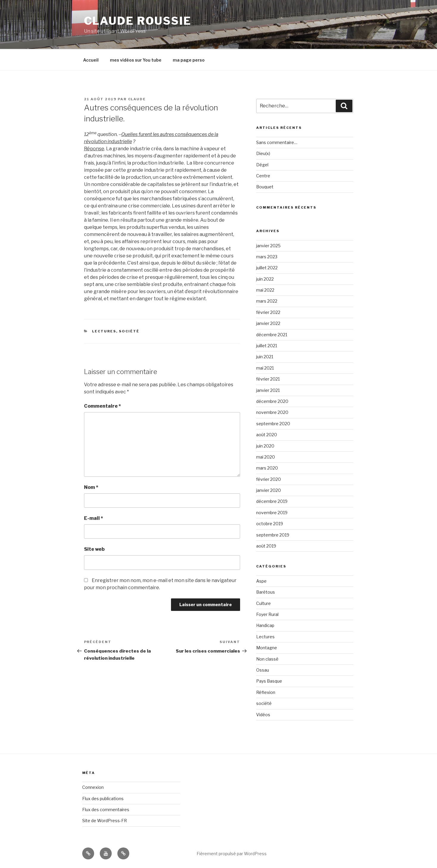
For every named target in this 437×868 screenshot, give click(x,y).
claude (137, 99)
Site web (94, 549)
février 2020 (269, 479)
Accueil (91, 60)
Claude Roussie (138, 21)
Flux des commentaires (106, 810)
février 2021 (268, 379)
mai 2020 (266, 457)
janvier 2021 (268, 390)
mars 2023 (267, 257)
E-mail (94, 518)
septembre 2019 (273, 535)
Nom (91, 487)
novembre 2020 (272, 412)
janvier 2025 (268, 246)
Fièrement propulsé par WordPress (232, 854)
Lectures (104, 331)
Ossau (263, 670)
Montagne (267, 648)
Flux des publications (103, 799)
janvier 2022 (268, 323)
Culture (263, 603)
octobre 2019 (270, 524)
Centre (263, 176)
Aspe (261, 581)
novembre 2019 (272, 513)
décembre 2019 (272, 501)
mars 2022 (267, 301)
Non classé (267, 659)
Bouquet (265, 187)
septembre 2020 (273, 424)
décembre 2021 (272, 335)
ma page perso (189, 60)
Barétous (266, 592)
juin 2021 (265, 357)
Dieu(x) (263, 153)
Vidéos (263, 715)
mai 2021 (265, 368)
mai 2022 (265, 290)
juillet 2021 (267, 346)
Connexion (93, 787)
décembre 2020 (272, 401)
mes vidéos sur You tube (136, 60)
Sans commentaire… (277, 142)
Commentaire (102, 406)
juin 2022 (265, 279)
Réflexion (266, 692)
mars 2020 (267, 468)
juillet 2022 (267, 268)
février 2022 (268, 312)
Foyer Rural (267, 614)
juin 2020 (265, 446)
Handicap (265, 625)
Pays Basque (269, 681)
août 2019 (266, 546)
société (129, 331)
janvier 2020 (269, 490)
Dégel (262, 165)
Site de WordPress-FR (105, 821)
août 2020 (267, 435)
